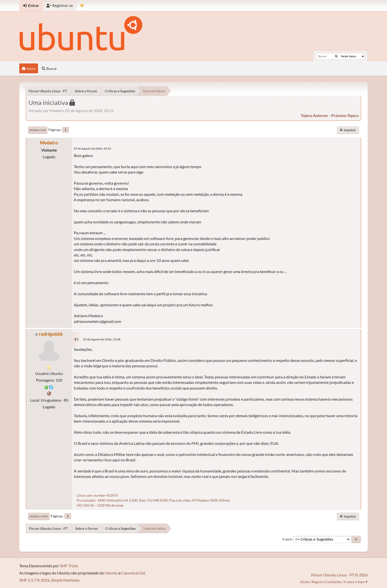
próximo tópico (345, 115)
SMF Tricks (69, 566)
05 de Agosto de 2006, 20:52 (92, 148)
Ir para (287, 539)
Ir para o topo (39, 516)
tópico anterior (314, 115)
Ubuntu (111, 573)
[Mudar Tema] (82, 6)
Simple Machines (65, 580)
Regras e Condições (327, 582)
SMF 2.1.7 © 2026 (34, 580)
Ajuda (305, 582)
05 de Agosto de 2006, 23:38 (102, 339)
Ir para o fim (38, 130)
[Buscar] (336, 56)
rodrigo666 (51, 334)
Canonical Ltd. (134, 573)
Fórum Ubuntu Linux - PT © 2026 (339, 575)
